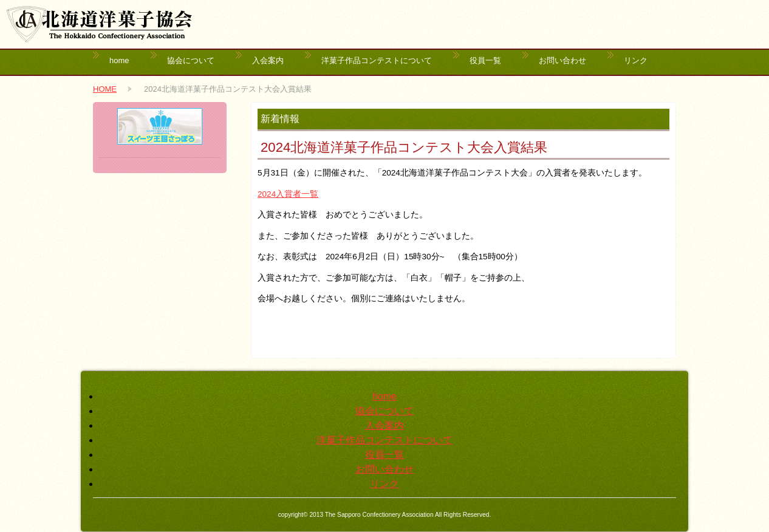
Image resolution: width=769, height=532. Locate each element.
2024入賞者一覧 (288, 194)
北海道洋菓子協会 (100, 24)
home (119, 60)
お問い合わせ (562, 60)
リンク (636, 60)
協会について (191, 60)
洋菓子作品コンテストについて (377, 60)
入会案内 (268, 60)
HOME (105, 89)
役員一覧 (485, 60)
